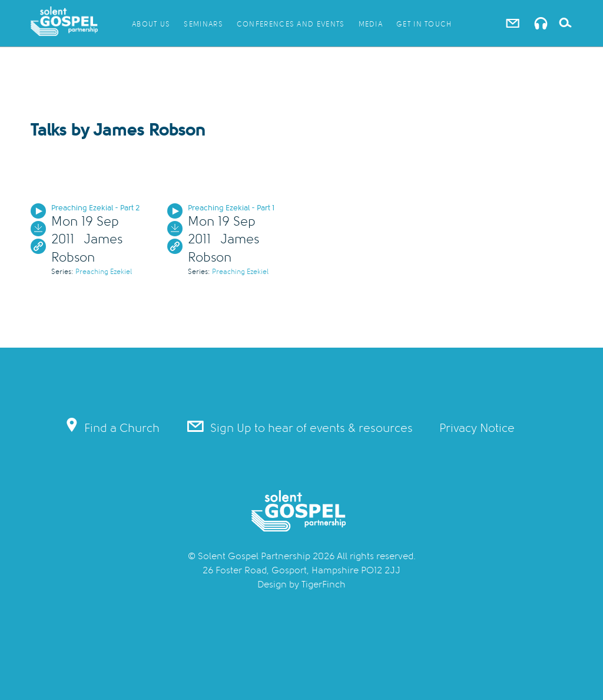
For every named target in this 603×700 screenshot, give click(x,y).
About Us (151, 24)
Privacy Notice (477, 428)
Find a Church (112, 427)
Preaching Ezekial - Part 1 (231, 208)
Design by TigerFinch (301, 585)
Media (371, 24)
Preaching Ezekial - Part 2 (95, 208)
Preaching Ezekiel (104, 272)
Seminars (203, 24)
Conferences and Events (291, 24)
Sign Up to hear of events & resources (299, 427)
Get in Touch (424, 24)
